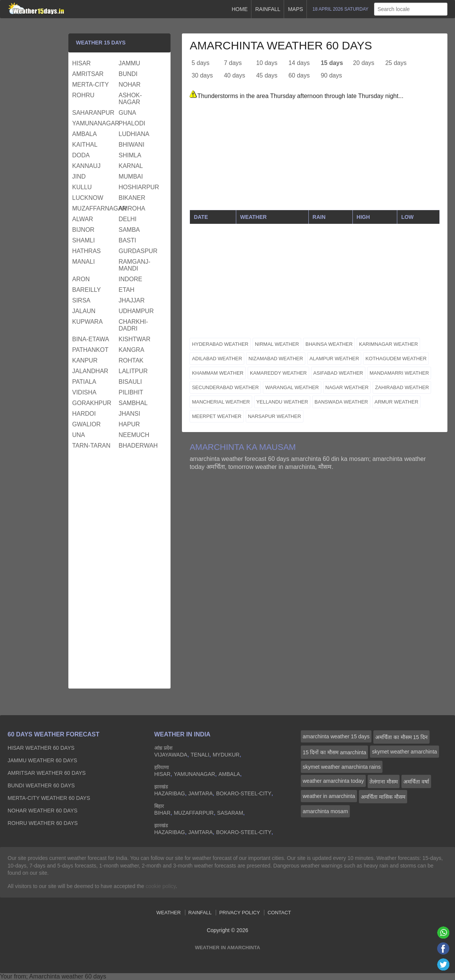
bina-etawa (91, 339)
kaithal (85, 145)
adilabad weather (217, 359)
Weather (169, 913)
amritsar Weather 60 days (47, 773)
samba (129, 230)
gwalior (86, 424)
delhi (127, 219)
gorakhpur (92, 403)
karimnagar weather (388, 344)
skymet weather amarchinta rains (342, 767)
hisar (81, 63)
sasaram (230, 813)
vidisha (84, 392)
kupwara (87, 322)
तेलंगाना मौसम (384, 782)
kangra (131, 350)
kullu (82, 187)
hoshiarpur (139, 187)
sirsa (81, 300)
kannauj (86, 166)
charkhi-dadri (133, 325)
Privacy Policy (239, 913)
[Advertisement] (315, 157)
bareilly (86, 290)
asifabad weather (338, 373)
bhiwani (131, 145)
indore (130, 279)
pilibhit (131, 392)
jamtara (201, 793)
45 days (267, 75)
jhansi (129, 414)
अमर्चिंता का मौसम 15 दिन (401, 737)
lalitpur (133, 371)
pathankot (90, 350)
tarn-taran (91, 446)
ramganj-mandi (134, 265)
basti (127, 240)
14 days (299, 63)
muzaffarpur (194, 813)
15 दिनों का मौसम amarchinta (334, 752)
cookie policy (160, 886)
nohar (130, 85)
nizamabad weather (276, 359)
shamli (84, 240)
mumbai (131, 177)
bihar (162, 813)
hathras (86, 251)
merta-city (90, 85)
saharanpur (93, 113)
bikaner (132, 198)
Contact (279, 913)
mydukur (226, 755)
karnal (131, 166)
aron (81, 279)
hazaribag (170, 793)
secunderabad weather (225, 387)
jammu (129, 63)
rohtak (131, 360)
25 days (396, 63)
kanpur (85, 360)
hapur (129, 424)
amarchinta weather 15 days (336, 736)
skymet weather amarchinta (404, 752)
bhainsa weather (329, 344)
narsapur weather (275, 416)
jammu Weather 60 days (42, 760)
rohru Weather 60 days (43, 823)
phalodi (132, 123)
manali (84, 262)
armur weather (396, 402)
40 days (234, 75)
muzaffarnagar (94, 208)
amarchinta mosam (325, 811)
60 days (299, 75)
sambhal (133, 403)
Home (240, 9)
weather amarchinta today (333, 781)
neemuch (134, 435)
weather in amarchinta (329, 796)
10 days (267, 63)
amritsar (88, 74)
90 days (331, 75)
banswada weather (341, 402)
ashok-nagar (130, 99)
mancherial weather (221, 402)
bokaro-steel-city (244, 793)
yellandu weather (282, 402)
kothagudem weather (396, 359)
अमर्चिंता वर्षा (416, 782)
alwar (83, 219)
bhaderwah (138, 446)
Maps (295, 9)
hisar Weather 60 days (41, 748)
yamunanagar (94, 123)
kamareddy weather (278, 373)
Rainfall (268, 9)
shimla (130, 155)
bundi (128, 74)
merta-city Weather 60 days (49, 798)
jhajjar (131, 300)
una (79, 435)
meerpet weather (216, 416)
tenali (200, 755)
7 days (233, 63)
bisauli (130, 382)
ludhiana (134, 134)
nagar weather (347, 387)
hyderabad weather (220, 344)
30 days (202, 75)
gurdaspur (138, 251)
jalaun (84, 311)
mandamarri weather (399, 373)
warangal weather (292, 387)
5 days (200, 63)
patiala (84, 382)
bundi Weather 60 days (41, 785)
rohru (83, 95)
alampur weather (334, 359)
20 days (363, 63)
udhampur (136, 311)
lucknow (88, 198)
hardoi (84, 414)
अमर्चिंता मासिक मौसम (383, 797)
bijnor (83, 230)
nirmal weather (277, 344)
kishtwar (134, 339)
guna (127, 113)
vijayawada (171, 755)
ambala (85, 134)
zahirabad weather (402, 387)
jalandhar (90, 371)
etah (126, 290)
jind (79, 177)
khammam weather (218, 373)
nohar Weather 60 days (43, 811)
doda (81, 155)
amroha (132, 208)
